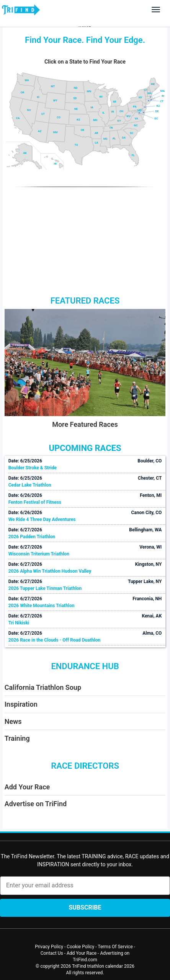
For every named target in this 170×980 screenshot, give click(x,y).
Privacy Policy (49, 947)
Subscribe (85, 907)
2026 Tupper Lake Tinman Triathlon (45, 588)
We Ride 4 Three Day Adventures (42, 519)
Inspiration (21, 704)
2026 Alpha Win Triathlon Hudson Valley (50, 571)
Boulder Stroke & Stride (33, 468)
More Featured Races (85, 424)
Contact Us (52, 953)
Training (17, 738)
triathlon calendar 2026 (111, 966)
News (13, 721)
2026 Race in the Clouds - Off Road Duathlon (54, 640)
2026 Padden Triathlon (32, 537)
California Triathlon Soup (43, 687)
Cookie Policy (80, 947)
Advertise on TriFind (36, 804)
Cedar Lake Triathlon (30, 485)
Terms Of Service (115, 947)
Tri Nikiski (19, 623)
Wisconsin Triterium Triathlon (39, 554)
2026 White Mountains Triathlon (42, 606)
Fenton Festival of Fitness (35, 502)
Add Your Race (27, 787)
